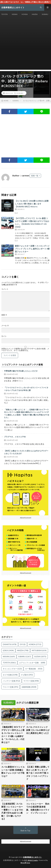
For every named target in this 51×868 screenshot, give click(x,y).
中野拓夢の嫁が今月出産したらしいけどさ (21, 371)
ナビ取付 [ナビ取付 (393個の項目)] (27, 675)
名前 (4, 315)
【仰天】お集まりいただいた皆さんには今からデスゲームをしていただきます (26, 452)
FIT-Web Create (31, 860)
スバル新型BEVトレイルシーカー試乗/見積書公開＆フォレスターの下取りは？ (13, 771)
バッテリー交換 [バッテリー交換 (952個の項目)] (11, 681)
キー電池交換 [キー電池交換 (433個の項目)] (34, 669)
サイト (4, 336)
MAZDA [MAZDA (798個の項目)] (23, 650)
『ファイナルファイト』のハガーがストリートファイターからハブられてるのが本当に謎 (26, 389)
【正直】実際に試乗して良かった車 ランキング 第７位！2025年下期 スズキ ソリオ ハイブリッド (38, 773)
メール (5, 326)
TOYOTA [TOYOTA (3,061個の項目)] (9, 663)
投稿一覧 (35, 176)
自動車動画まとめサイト (32, 857)
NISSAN (15, 14)
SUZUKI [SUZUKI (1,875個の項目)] (40, 657)
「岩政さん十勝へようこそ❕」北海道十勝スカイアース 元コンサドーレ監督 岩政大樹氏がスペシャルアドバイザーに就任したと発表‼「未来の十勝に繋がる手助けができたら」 (27, 414)
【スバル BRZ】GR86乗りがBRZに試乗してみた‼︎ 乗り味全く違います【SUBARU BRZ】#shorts (32, 204)
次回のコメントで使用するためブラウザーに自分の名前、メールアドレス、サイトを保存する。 (25, 350)
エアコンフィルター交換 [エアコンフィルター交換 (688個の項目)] (32, 663)
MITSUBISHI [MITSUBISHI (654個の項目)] (39, 650)
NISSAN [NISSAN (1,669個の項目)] (9, 657)
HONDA (25, 14)
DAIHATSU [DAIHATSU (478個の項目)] (10, 644)
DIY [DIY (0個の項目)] (23, 644)
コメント (5, 289)
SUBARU (45, 14)
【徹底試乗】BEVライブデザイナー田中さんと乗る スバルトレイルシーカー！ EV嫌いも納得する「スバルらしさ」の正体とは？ (13, 735)
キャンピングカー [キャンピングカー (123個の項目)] (12, 669)
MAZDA (35, 14)
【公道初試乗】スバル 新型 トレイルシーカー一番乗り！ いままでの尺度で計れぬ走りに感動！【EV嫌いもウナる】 (12, 811)
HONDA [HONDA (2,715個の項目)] (35, 644)
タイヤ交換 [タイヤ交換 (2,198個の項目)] (10, 675)
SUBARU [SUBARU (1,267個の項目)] (25, 657)
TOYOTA (4, 14)
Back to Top (26, 831)
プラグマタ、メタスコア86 (15, 437)
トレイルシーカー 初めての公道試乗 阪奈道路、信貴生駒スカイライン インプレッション (38, 808)
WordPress (25, 863)
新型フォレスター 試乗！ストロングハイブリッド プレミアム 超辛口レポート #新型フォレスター (32, 249)
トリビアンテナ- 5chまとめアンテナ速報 (22, 365)
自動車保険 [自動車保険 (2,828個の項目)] (29, 687)
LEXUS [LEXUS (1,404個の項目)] (8, 650)
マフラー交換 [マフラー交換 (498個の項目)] (31, 681)
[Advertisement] (26, 44)
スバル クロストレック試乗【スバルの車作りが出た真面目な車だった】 (38, 730)
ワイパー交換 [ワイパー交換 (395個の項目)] (11, 687)
